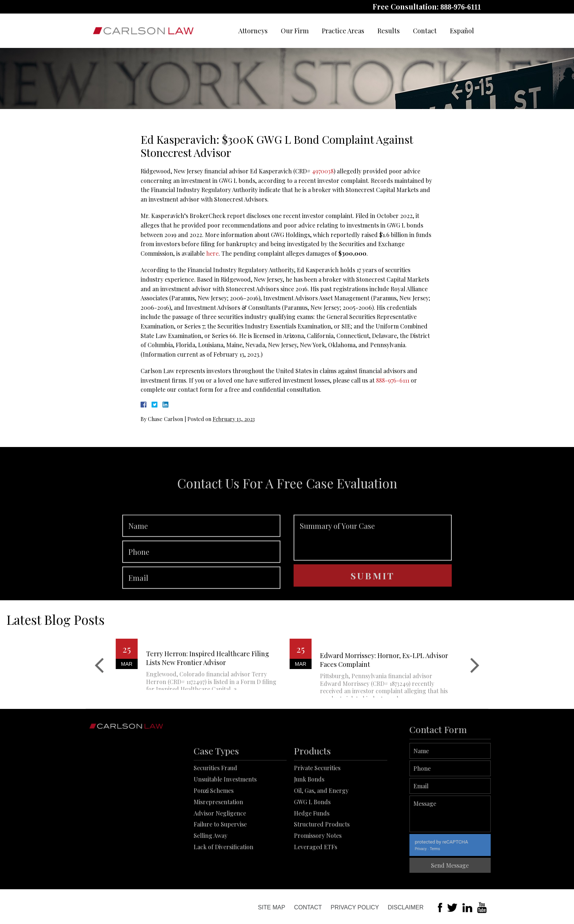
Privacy (446, 849)
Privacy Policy (355, 907)
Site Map (271, 907)
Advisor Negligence (220, 848)
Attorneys (253, 31)
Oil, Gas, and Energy (321, 826)
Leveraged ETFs (316, 882)
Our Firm (295, 31)
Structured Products (322, 860)
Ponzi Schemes (214, 826)
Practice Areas (343, 31)
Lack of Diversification (223, 882)
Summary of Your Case (373, 561)
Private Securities (317, 803)
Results (389, 31)
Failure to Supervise (220, 860)
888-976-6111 (461, 7)
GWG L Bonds (312, 837)
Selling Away (210, 871)
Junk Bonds (309, 815)
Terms (460, 849)
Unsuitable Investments (225, 815)
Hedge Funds (312, 848)
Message (475, 814)
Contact (425, 31)
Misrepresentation (218, 837)
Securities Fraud (215, 803)
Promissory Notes (318, 871)
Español (462, 31)
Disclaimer (406, 907)
